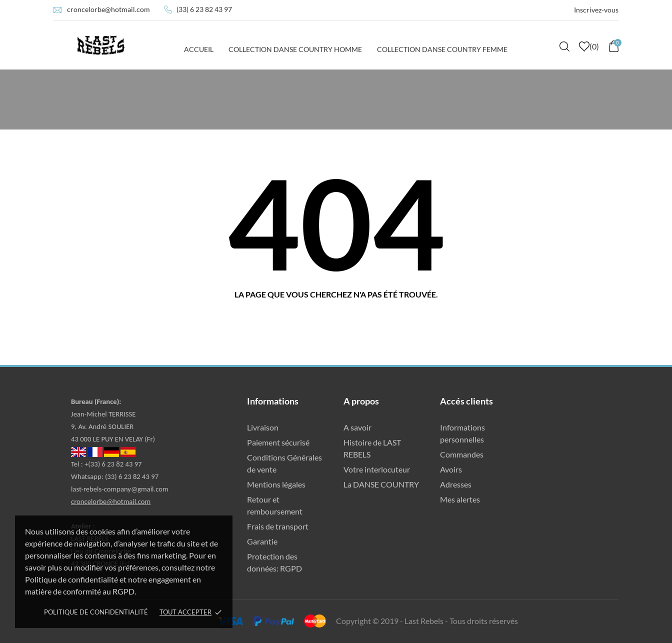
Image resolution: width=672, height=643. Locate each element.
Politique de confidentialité (96, 612)
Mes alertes (460, 499)
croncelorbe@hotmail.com (108, 9)
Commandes (462, 454)
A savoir (357, 427)
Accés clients (466, 401)
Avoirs (451, 469)
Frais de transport (278, 526)
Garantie (262, 541)
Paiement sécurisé (278, 442)
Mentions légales (276, 484)
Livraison (263, 427)
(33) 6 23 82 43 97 (204, 9)
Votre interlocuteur (377, 469)
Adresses (456, 484)
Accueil (199, 49)
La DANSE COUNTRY (381, 484)
